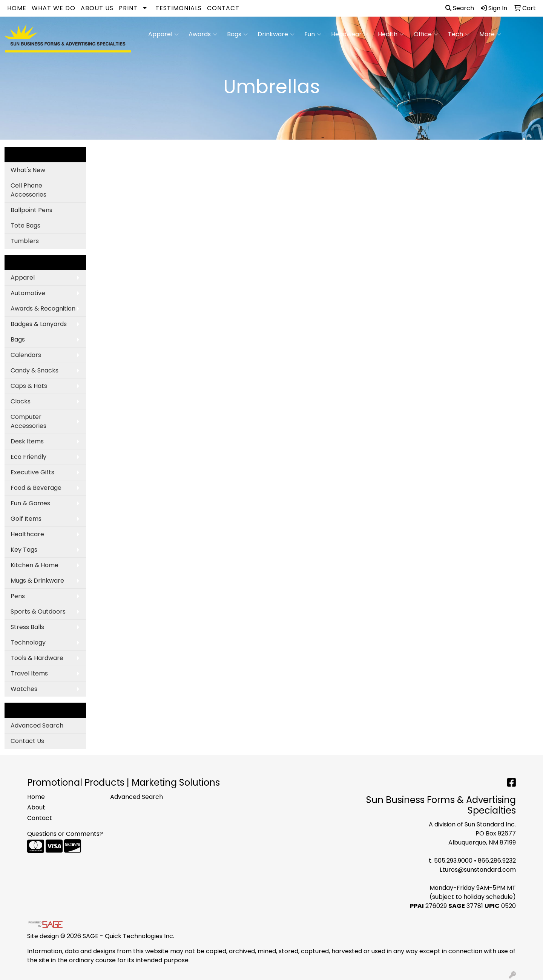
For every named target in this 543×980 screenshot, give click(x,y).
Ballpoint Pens (31, 210)
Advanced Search (37, 725)
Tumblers (25, 241)
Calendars (26, 355)
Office (426, 34)
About (36, 807)
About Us (97, 8)
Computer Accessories (28, 421)
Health (391, 34)
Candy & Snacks (35, 370)
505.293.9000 (453, 861)
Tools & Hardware (37, 658)
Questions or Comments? (65, 834)
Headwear (350, 34)
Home (17, 8)
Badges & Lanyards (39, 324)
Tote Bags (25, 225)
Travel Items (29, 673)
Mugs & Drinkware (37, 581)
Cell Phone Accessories (28, 190)
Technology (28, 642)
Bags (237, 34)
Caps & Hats (29, 386)
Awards (203, 34)
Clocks (21, 401)
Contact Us (27, 741)
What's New (28, 170)
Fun (313, 34)
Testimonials (179, 8)
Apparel (163, 34)
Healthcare (27, 534)
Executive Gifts (32, 472)
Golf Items (26, 519)
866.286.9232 (497, 861)
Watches (24, 689)
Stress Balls (27, 627)
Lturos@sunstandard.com (478, 870)
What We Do (54, 8)
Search (460, 8)
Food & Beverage (36, 488)
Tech (459, 34)
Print (128, 8)
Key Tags (24, 550)
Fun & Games (30, 503)
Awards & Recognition (43, 308)
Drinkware (276, 34)
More (490, 34)
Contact (223, 8)
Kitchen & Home (35, 565)
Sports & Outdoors (38, 612)
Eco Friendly (28, 457)
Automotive (28, 293)
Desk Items (27, 441)
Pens (18, 596)
